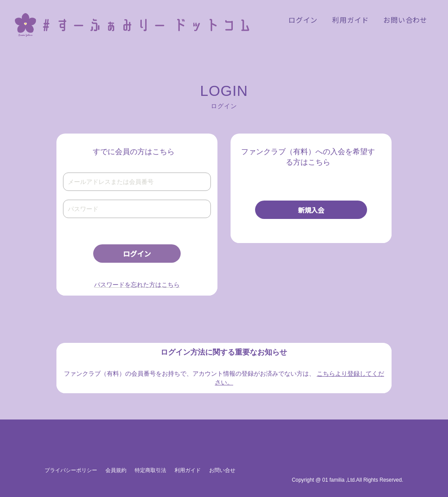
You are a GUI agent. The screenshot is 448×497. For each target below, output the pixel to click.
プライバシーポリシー (71, 470)
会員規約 (116, 470)
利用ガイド (188, 470)
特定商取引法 (150, 470)
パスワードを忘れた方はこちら (137, 285)
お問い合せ (222, 470)
